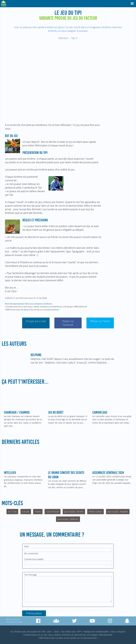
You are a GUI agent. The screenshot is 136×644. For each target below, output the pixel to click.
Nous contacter (118, 632)
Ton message (30, 575)
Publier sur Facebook (68, 323)
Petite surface (96, 512)
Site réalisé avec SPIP (71, 632)
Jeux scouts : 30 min (74, 512)
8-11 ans (12, 512)
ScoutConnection (51, 310)
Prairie (38, 512)
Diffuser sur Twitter (100, 321)
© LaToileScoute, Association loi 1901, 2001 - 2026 (35, 632)
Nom (27, 546)
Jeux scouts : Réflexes (68, 519)
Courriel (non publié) (34, 559)
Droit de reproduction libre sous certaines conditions (29, 304)
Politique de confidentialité (96, 632)
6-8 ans (26, 512)
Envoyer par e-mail (36, 321)
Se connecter (31, 553)
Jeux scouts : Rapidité (118, 512)
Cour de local (53, 512)
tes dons (24, 310)
